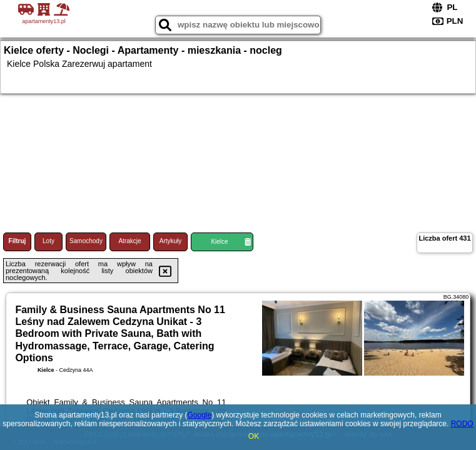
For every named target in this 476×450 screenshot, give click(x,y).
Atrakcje (129, 241)
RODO (462, 424)
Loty (48, 241)
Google (199, 415)
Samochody (86, 241)
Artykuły (171, 241)
